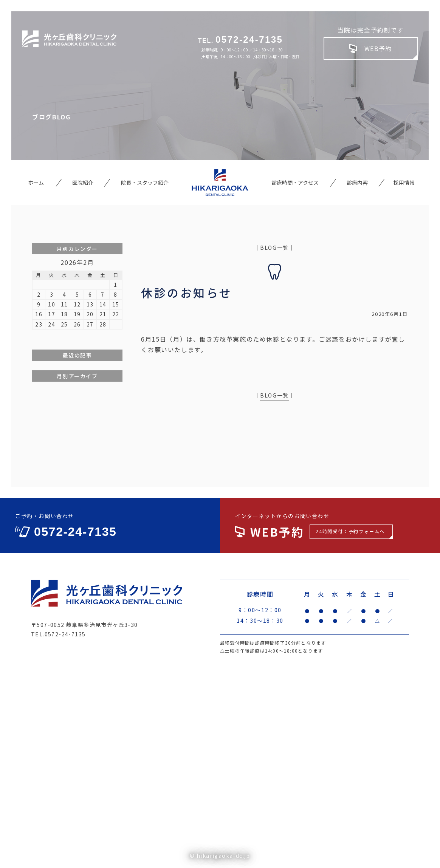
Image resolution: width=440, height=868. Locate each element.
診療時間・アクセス (295, 183)
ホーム (36, 183)
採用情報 (404, 183)
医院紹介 (83, 183)
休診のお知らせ (187, 292)
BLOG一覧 (274, 248)
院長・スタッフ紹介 (145, 183)
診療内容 (357, 183)
